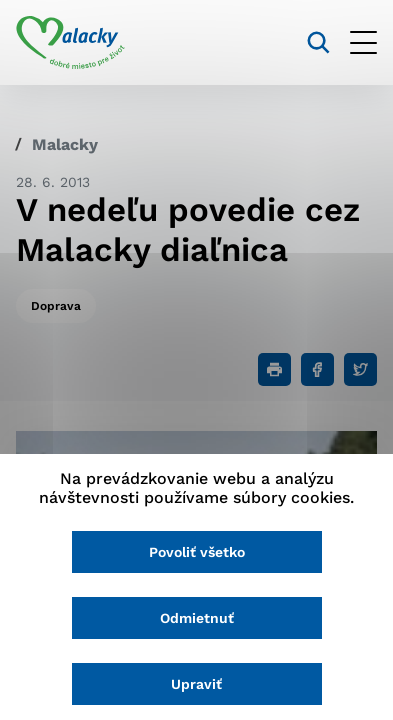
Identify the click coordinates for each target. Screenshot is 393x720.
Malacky (65, 144)
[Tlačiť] (274, 369)
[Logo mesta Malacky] (70, 43)
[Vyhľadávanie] (318, 42)
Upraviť (196, 684)
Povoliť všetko (197, 552)
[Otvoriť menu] (363, 42)
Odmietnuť (197, 618)
